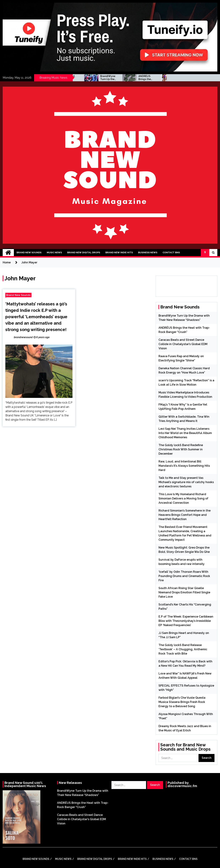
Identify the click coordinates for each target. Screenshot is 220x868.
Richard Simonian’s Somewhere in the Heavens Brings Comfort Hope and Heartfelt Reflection (185, 515)
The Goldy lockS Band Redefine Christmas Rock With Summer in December (181, 449)
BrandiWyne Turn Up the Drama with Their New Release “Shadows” (136, 78)
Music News (54, 252)
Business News (148, 252)
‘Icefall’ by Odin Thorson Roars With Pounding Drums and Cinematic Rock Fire (184, 576)
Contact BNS (171, 252)
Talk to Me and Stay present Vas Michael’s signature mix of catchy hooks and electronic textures (186, 482)
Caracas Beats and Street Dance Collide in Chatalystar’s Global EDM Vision (183, 344)
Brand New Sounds (29, 252)
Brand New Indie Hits (119, 252)
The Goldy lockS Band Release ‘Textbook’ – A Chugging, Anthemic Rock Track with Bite (183, 649)
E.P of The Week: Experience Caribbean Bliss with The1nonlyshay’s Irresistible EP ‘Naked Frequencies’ (186, 621)
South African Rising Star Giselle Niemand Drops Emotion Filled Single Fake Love (184, 592)
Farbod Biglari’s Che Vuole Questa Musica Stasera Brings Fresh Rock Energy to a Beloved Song (182, 702)
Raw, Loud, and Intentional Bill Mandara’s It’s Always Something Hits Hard (98, 78)
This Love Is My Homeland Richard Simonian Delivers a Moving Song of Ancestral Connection (183, 498)
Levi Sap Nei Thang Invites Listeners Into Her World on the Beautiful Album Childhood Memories (185, 433)
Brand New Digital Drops (84, 252)
